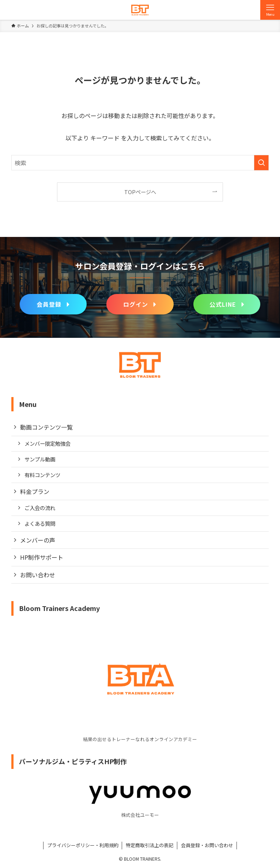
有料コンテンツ (42, 475)
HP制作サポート (42, 557)
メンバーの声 (38, 540)
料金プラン (35, 491)
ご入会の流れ (40, 508)
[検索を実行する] (261, 163)
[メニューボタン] (270, 10)
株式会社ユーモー (140, 815)
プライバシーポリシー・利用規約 (83, 845)
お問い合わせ (38, 575)
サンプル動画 (40, 459)
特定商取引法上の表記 (150, 845)
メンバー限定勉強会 (48, 443)
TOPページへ (140, 192)
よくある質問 (40, 523)
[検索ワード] (140, 163)
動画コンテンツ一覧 (46, 427)
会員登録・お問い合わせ (207, 845)
